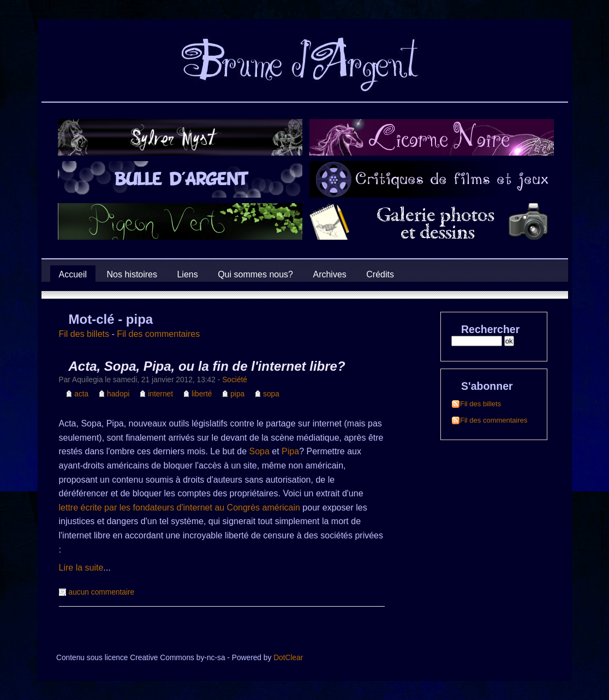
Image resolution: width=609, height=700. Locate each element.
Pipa (290, 451)
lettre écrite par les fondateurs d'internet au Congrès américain (180, 508)
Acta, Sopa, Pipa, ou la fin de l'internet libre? (207, 366)
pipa (237, 394)
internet (160, 394)
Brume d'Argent (61, 90)
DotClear (288, 658)
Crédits (380, 274)
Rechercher (490, 329)
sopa (271, 394)
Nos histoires (132, 274)
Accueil (73, 274)
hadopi (118, 394)
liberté (202, 394)
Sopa (259, 451)
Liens (187, 274)
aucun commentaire (102, 592)
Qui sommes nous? (255, 274)
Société (235, 380)
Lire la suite (81, 568)
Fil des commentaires (158, 334)
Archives (329, 274)
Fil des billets (84, 334)
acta (81, 394)
